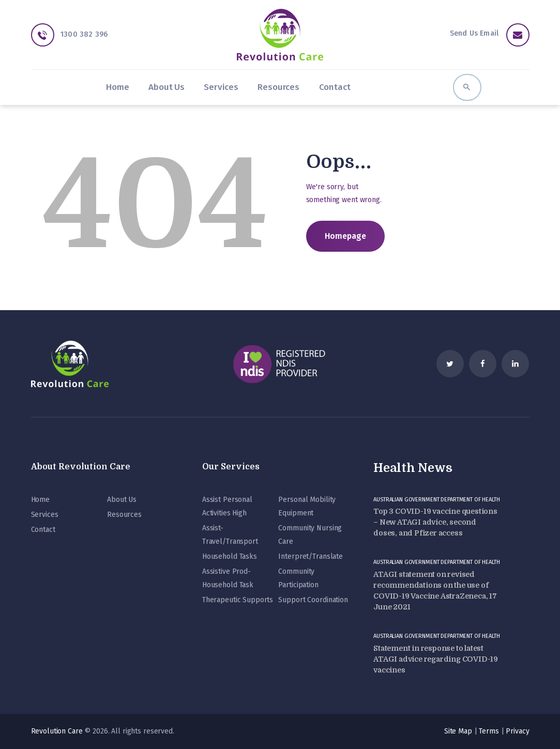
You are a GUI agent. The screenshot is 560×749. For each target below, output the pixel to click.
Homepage (345, 236)
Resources (124, 515)
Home (40, 500)
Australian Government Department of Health (437, 500)
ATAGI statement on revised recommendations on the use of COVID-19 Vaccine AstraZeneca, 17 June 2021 (435, 591)
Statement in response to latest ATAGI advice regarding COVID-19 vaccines (436, 659)
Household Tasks (230, 556)
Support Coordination (313, 600)
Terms (489, 731)
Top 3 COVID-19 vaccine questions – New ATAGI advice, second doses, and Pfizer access (435, 522)
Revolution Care (57, 731)
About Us (122, 500)
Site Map (458, 731)
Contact (43, 530)
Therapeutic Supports (238, 600)
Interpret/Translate (311, 556)
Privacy (517, 731)
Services (45, 515)
